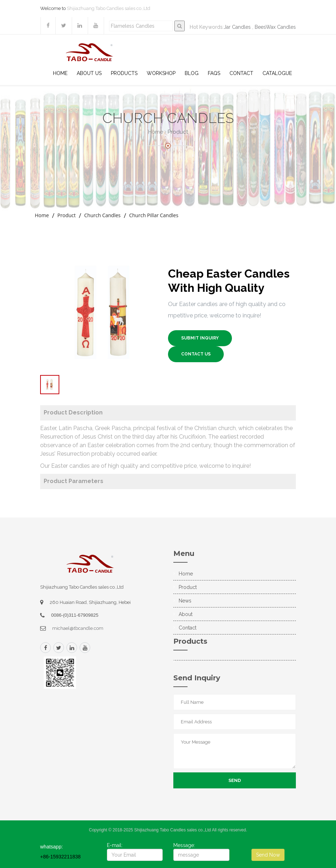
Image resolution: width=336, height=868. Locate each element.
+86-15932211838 (60, 857)
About (186, 614)
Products (124, 73)
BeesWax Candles (275, 27)
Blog (192, 73)
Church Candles (102, 215)
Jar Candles (237, 27)
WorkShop (161, 73)
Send (235, 780)
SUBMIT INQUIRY (200, 338)
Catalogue (277, 73)
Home (60, 73)
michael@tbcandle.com (78, 628)
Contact (241, 73)
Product (67, 215)
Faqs (214, 73)
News (185, 601)
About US (89, 73)
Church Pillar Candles (154, 215)
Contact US (196, 354)
